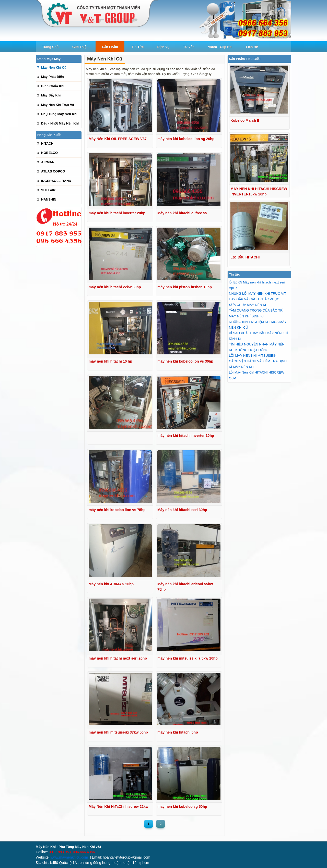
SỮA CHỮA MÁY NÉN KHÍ (249, 305)
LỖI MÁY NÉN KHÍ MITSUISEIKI (253, 356)
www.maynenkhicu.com (69, 857)
